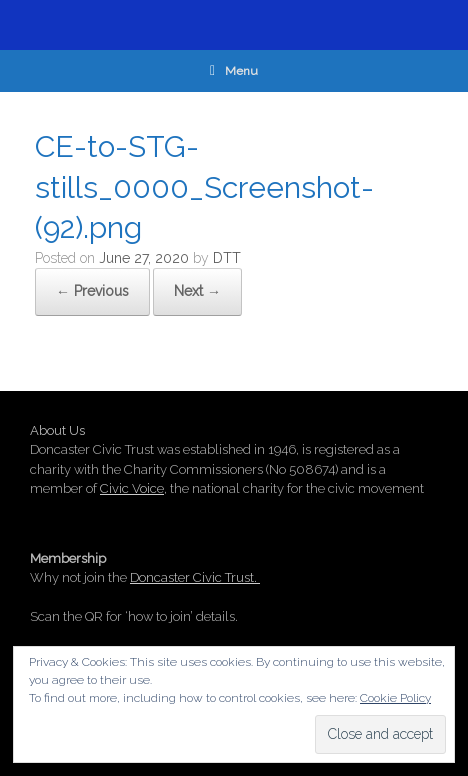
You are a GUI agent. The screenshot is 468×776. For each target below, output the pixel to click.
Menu (234, 71)
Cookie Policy (395, 698)
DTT (227, 258)
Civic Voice (132, 488)
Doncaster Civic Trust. (195, 577)
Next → (197, 291)
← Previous (92, 291)
